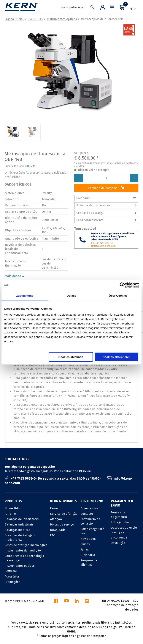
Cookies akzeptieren (116, 357)
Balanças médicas (17, 530)
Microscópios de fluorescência (102, 19)
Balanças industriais (19, 524)
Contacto (87, 514)
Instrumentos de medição (23, 550)
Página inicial (14, 19)
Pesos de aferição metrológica (26, 545)
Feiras (54, 508)
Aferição (56, 519)
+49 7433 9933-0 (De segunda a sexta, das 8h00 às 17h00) (53, 478)
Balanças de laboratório (22, 519)
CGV (136, 601)
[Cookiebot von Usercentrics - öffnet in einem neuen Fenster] (122, 285)
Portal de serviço (62, 524)
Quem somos (89, 508)
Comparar (106, 198)
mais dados (15, 276)
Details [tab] (71, 296)
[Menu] (112, 8)
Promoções (12, 582)
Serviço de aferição (64, 514)
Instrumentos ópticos (62, 19)
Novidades (88, 539)
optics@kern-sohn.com (103, 246)
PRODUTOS (35, 19)
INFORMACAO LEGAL (116, 601)
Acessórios (12, 576)
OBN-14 (31, 166)
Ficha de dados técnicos (106, 205)
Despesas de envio (124, 528)
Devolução (118, 543)
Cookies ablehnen (71, 357)
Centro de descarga (106, 213)
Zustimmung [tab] (25, 296)
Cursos (85, 544)
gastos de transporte (92, 636)
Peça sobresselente (106, 220)
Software (11, 571)
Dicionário (88, 555)
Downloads (58, 530)
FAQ (53, 535)
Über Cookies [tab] (118, 296)
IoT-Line (10, 514)
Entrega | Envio (121, 522)
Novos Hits (12, 508)
